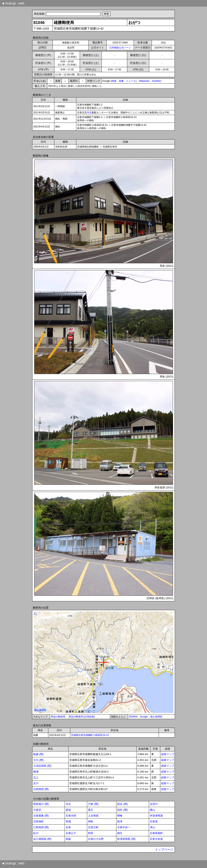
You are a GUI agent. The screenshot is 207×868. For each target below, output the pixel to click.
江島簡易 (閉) (41, 827)
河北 (89, 113)
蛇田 (91, 833)
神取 (91, 821)
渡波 (68, 810)
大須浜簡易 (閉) (42, 766)
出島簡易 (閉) (41, 789)
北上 (36, 777)
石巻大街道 (156, 839)
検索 (114, 81)
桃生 (120, 833)
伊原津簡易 (156, 816)
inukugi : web (13, 3)
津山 (152, 827)
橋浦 (36, 772)
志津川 (154, 804)
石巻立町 (93, 827)
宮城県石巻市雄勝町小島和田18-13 (90, 735)
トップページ (164, 850)
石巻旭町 (38, 821)
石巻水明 (71, 816)
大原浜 (37, 810)
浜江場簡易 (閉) (42, 839)
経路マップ (168, 754)
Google (144, 717)
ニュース (131, 81)
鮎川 (36, 833)
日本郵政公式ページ (120, 48)
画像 (121, 81)
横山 (152, 810)
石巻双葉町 (156, 833)
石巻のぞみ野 (96, 839)
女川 (36, 783)
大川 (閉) (38, 760)
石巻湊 (154, 821)
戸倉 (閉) (93, 804)
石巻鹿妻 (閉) (41, 816)
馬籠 (68, 839)
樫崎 (120, 816)
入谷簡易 (93, 816)
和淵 (68, 821)
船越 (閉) (38, 754)
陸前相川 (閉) (41, 804)
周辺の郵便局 (58, 717)
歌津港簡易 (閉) (126, 839)
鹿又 (91, 810)
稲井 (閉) (122, 810)
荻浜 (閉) (122, 804)
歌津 (120, 821)
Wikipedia (144, 81)
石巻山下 (71, 833)
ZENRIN (133, 717)
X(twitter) (157, 81)
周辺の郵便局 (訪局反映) (82, 717)
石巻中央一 (124, 827)
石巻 (68, 827)
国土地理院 (156, 717)
